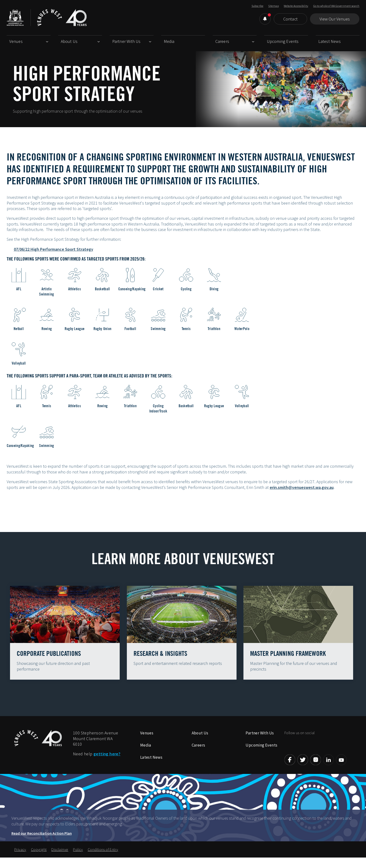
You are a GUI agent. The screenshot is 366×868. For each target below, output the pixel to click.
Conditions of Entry (103, 859)
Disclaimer (60, 859)
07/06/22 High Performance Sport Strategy (54, 249)
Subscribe (258, 6)
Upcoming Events (283, 41)
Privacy (20, 859)
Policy (78, 859)
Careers (222, 41)
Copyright (39, 859)
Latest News (330, 41)
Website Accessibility (296, 6)
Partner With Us (126, 41)
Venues (16, 41)
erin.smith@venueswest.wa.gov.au (302, 487)
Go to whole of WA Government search (336, 6)
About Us (69, 41)
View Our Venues (335, 19)
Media (169, 41)
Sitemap (273, 6)
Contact (290, 19)
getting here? (107, 763)
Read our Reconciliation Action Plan (42, 843)
